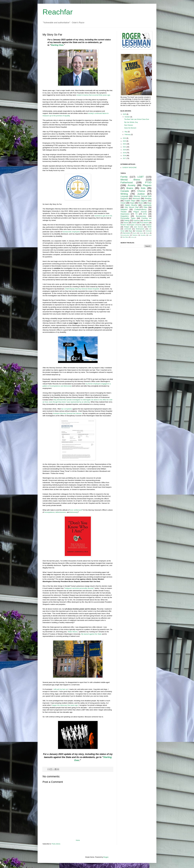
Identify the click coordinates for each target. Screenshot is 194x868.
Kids (143, 188)
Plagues (147, 185)
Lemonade (128, 229)
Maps (130, 231)
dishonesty (74, 512)
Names (126, 223)
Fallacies (149, 225)
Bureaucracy (141, 216)
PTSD (148, 182)
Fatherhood (127, 182)
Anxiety (132, 185)
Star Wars (125, 237)
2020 (125, 150)
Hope (132, 203)
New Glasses (129, 125)
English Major (130, 201)
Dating (127, 220)
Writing (124, 194)
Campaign (139, 231)
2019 (125, 153)
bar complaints (67, 409)
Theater (124, 212)
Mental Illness (130, 180)
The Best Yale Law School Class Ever (137, 119)
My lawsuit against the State (91, 634)
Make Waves (73, 632)
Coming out (146, 218)
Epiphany (137, 221)
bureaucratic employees (71, 232)
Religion (127, 227)
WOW (149, 227)
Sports (135, 233)
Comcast (149, 231)
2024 (125, 138)
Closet (123, 203)
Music (141, 203)
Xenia (148, 233)
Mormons (136, 198)
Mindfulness (147, 221)
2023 (125, 141)
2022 (125, 144)
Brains (130, 188)
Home (78, 840)
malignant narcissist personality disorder (79, 588)
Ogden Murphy (131, 205)
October (127, 117)
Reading (148, 198)
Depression (125, 214)
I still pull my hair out (60, 689)
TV (136, 214)
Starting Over (57, 45)
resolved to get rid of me (103, 216)
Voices (141, 233)
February (128, 135)
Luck (150, 235)
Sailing (133, 237)
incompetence (49, 512)
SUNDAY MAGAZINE (129, 168)
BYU (145, 214)
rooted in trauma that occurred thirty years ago (93, 95)
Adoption (124, 209)
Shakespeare (140, 229)
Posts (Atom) (56, 844)
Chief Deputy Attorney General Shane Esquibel (82, 289)
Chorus (141, 191)
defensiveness (61, 512)
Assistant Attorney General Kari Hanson (67, 413)
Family (124, 177)
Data (145, 207)
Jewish (134, 223)
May (126, 132)
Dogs (149, 203)
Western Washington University (131, 225)
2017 (125, 158)
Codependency (140, 209)
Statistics (135, 235)
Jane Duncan (139, 227)
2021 (125, 147)
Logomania (147, 205)
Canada (125, 191)
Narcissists (126, 233)
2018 (125, 156)
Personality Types (128, 218)
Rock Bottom (144, 223)
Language (124, 196)
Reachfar (58, 12)
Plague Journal (140, 212)
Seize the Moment (130, 128)
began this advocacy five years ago (65, 705)
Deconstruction (125, 235)
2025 (125, 114)
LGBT (141, 177)
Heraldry (143, 235)
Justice (141, 194)
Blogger (106, 857)
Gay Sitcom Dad (132, 207)
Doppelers (125, 216)
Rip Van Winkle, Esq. (131, 122)
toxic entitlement (76, 510)
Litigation (144, 201)
